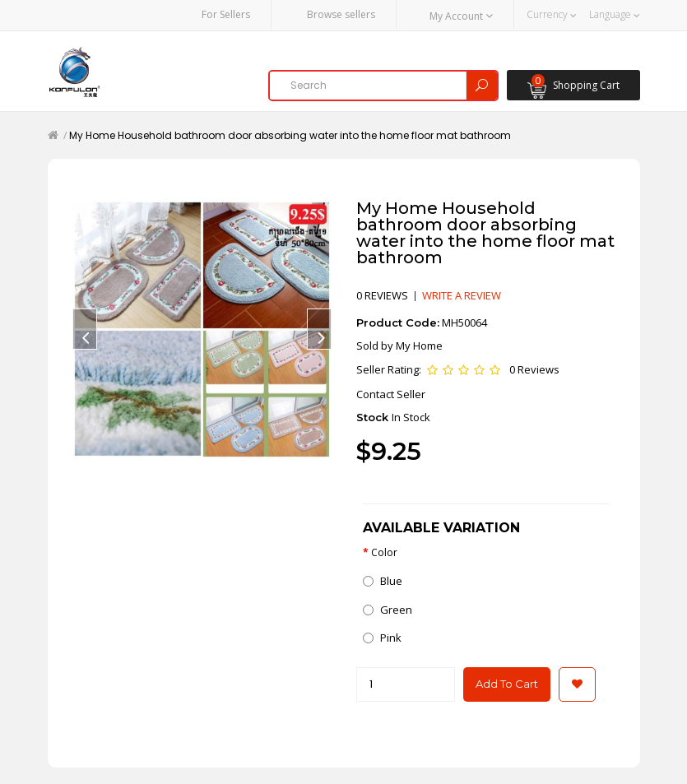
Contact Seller (391, 394)
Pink (382, 638)
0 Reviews (534, 369)
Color (384, 552)
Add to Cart (507, 684)
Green (388, 610)
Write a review (462, 295)
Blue (383, 581)
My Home (419, 346)
